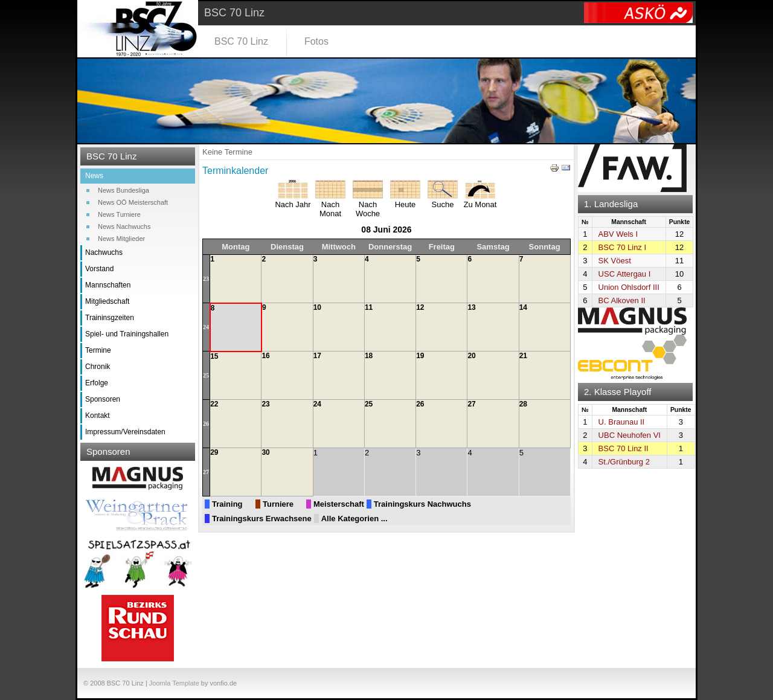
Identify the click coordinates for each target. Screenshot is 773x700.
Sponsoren (103, 399)
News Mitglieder (121, 239)
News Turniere (119, 214)
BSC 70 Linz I (623, 247)
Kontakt (98, 416)
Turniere (278, 504)
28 (523, 404)
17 (317, 356)
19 (420, 356)
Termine (98, 350)
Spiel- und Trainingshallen (127, 334)
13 (471, 307)
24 (206, 327)
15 (214, 356)
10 (317, 307)
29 (214, 452)
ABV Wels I (618, 234)
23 (206, 279)
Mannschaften (108, 285)
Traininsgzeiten (110, 318)
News (94, 176)
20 (471, 356)
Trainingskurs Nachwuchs (422, 504)
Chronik (98, 367)
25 (206, 375)
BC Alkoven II (622, 300)
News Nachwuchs (124, 226)
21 (523, 356)
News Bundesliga (123, 190)
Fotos (316, 41)
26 (206, 424)
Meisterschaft (339, 504)
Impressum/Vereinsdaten (125, 432)
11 (369, 307)
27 (471, 404)
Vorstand (99, 269)
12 (420, 307)
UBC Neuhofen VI (630, 435)
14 (523, 307)
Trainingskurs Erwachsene (262, 519)
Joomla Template (174, 683)
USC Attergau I (625, 274)
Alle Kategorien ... (354, 519)
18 (369, 356)
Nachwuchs (104, 252)
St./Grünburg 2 (624, 462)
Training (227, 504)
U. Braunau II (622, 422)
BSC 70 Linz (241, 41)
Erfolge (97, 383)
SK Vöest (615, 261)
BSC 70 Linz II (624, 448)
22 (214, 404)
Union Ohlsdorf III (629, 287)
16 (265, 356)
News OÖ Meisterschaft (133, 202)
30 (265, 452)
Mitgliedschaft (107, 301)
